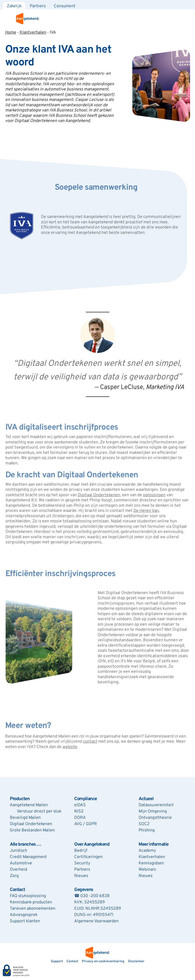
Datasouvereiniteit (156, 805)
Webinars (147, 870)
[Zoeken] (190, 5)
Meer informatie (154, 845)
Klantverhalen (33, 33)
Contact (17, 890)
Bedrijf (81, 851)
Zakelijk (14, 6)
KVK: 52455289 (90, 902)
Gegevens (84, 890)
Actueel (146, 799)
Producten (20, 799)
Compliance (86, 799)
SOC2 (144, 824)
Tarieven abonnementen (33, 909)
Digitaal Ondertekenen (31, 824)
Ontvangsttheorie (155, 818)
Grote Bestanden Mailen (32, 830)
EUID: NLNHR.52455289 (98, 909)
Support (57, 961)
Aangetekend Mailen (29, 805)
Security (82, 863)
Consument (65, 6)
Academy (147, 851)
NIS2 (79, 811)
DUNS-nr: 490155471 (94, 915)
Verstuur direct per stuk (39, 811)
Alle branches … (26, 845)
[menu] (188, 19)
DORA (80, 818)
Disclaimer (136, 961)
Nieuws (81, 876)
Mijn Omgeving (153, 811)
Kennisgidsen (151, 863)
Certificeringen (88, 857)
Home (11, 33)
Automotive (21, 863)
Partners (38, 6)
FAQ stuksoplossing (28, 896)
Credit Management (28, 857)
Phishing (147, 830)
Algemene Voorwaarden (96, 921)
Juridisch (18, 851)
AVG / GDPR (86, 824)
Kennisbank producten (31, 902)
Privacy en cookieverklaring (103, 961)
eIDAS (80, 805)
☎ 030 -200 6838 (92, 896)
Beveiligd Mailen (25, 818)
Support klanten (25, 921)
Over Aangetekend (92, 845)
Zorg (14, 876)
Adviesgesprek (24, 915)
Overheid (18, 870)
